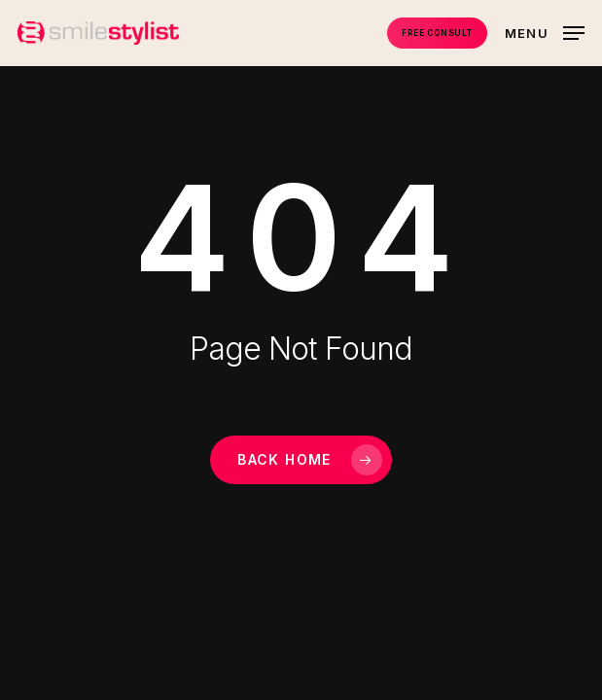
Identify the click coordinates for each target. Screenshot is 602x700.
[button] (545, 32)
